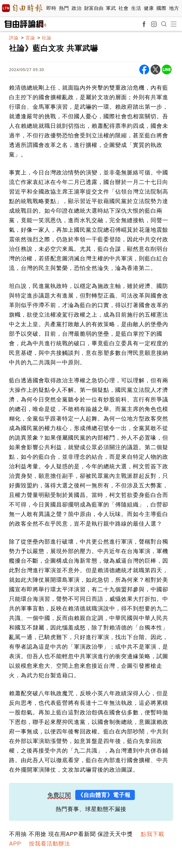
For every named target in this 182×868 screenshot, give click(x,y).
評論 (14, 38)
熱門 (64, 8)
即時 (51, 8)
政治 (77, 8)
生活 (136, 8)
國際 (161, 8)
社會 (123, 8)
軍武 (111, 8)
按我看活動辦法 (50, 844)
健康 (149, 8)
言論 (30, 38)
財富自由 (94, 8)
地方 (174, 8)
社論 (47, 38)
